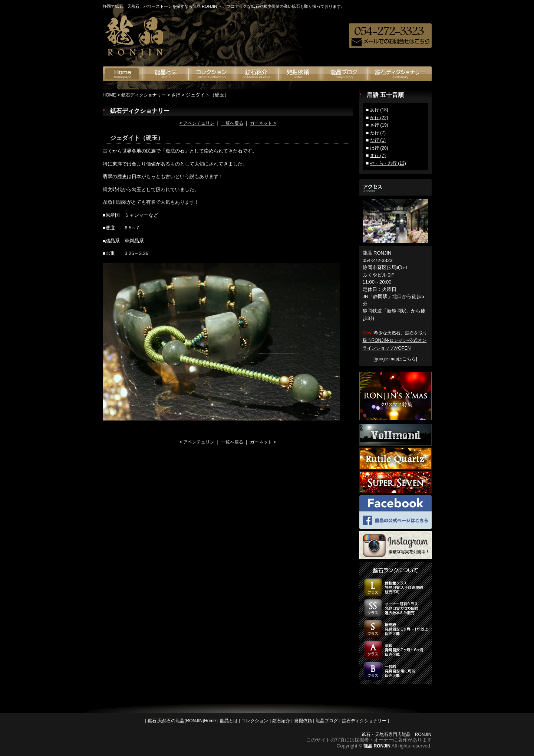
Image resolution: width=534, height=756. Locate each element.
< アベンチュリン (197, 123)
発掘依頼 (300, 74)
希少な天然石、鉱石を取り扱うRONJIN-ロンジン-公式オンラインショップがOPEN (395, 341)
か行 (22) (379, 118)
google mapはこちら (395, 359)
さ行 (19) (379, 125)
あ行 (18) (379, 110)
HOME (109, 95)
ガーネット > (263, 123)
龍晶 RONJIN (377, 746)
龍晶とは (166, 74)
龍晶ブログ (344, 74)
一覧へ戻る (232, 123)
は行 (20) (379, 148)
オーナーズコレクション (212, 74)
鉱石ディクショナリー (400, 74)
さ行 (176, 95)
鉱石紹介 (257, 74)
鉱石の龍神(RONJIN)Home (123, 74)
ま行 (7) (378, 156)
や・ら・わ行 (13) (388, 163)
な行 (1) (378, 140)
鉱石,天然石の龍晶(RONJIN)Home (182, 721)
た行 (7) (378, 133)
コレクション (255, 721)
